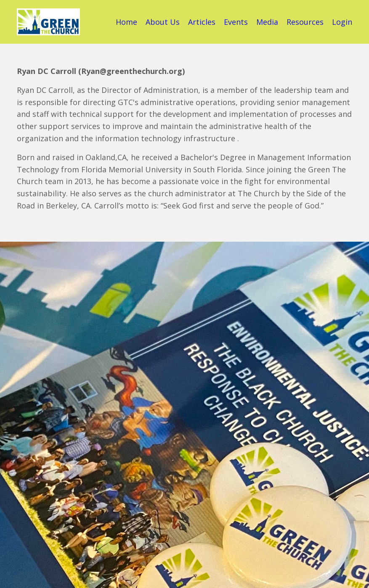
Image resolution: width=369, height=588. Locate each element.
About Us (163, 22)
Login (342, 22)
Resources (305, 22)
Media (267, 22)
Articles (202, 22)
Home (126, 22)
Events (236, 22)
